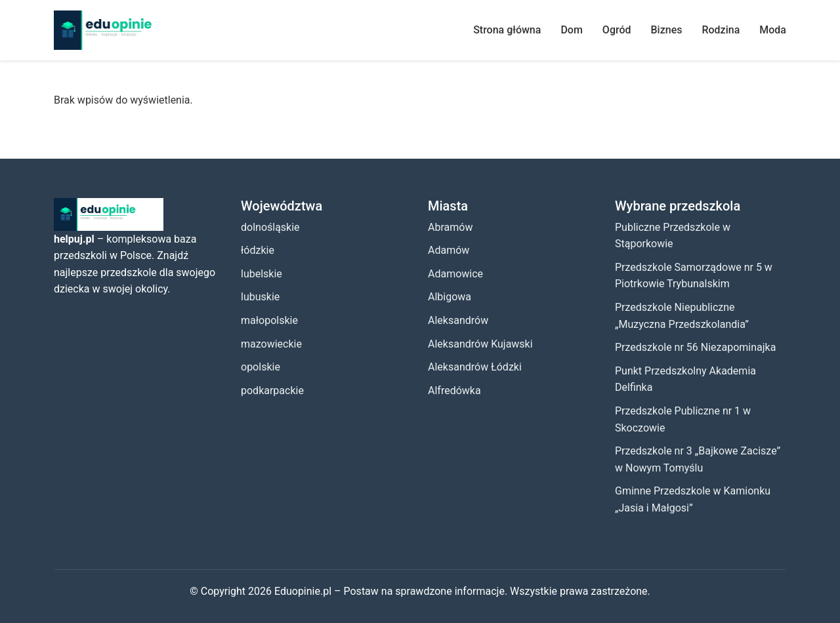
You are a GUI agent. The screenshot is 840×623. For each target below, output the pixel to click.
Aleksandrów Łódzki (475, 367)
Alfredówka (454, 391)
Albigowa (450, 297)
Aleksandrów (458, 320)
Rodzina (721, 30)
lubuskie (260, 297)
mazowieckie (271, 344)
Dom (571, 30)
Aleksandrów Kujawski (480, 344)
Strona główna (507, 30)
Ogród (617, 30)
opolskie (261, 367)
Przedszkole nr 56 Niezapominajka (695, 347)
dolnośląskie (270, 227)
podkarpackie (272, 391)
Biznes (667, 30)
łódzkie (258, 250)
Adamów (449, 250)
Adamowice (455, 274)
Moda (773, 30)
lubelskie (262, 274)
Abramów (450, 227)
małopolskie (269, 320)
